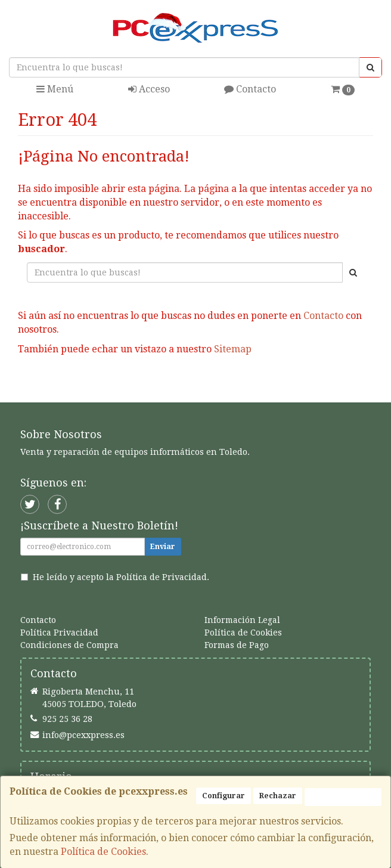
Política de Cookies (103, 852)
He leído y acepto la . (121, 577)
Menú (55, 89)
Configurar (224, 796)
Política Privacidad (59, 633)
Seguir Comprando (94, 387)
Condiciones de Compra (69, 645)
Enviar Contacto (196, 387)
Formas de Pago (237, 645)
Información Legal (242, 620)
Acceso (149, 89)
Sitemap (233, 349)
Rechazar (278, 796)
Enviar (163, 547)
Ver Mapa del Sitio (298, 387)
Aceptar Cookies (343, 797)
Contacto (250, 89)
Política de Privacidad (162, 577)
